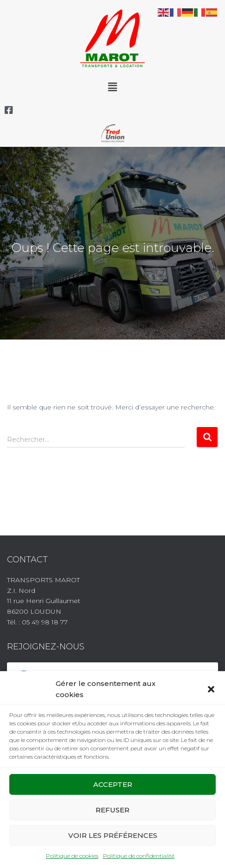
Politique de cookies (72, 856)
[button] (211, 689)
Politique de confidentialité (139, 856)
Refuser (112, 810)
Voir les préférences (113, 835)
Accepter (113, 784)
